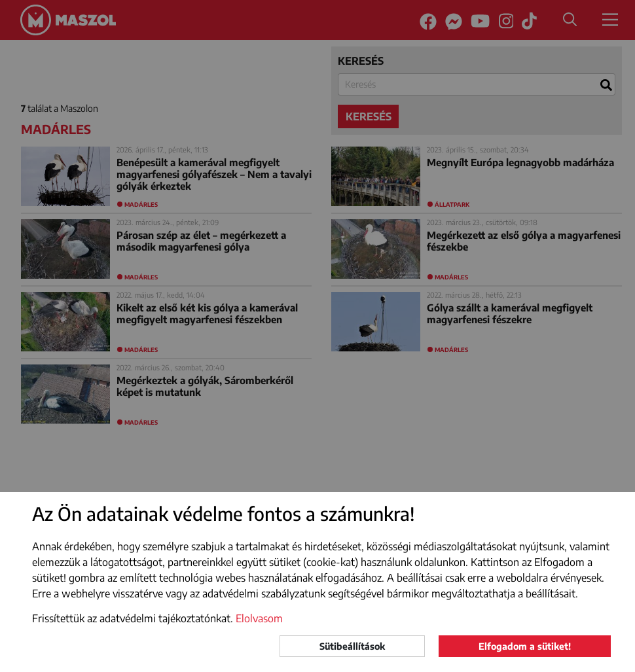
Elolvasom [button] (259, 618)
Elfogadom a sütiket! (525, 646)
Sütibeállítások (352, 646)
